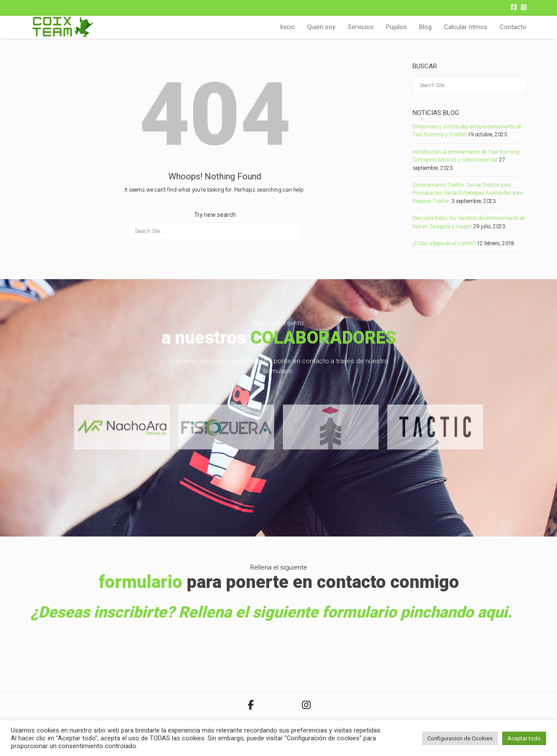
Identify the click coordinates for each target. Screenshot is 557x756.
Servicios (361, 27)
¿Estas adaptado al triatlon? (444, 243)
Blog (425, 27)
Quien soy (321, 27)
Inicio (287, 27)
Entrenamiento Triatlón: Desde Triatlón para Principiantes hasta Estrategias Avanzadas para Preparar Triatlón (468, 193)
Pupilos (396, 27)
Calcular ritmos (466, 27)
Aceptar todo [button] (524, 738)
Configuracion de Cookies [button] (460, 738)
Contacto (513, 27)
